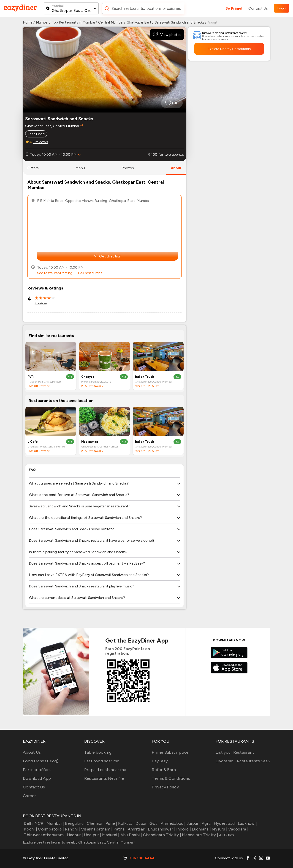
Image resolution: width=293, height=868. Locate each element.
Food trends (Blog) (41, 761)
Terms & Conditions (171, 778)
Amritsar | (137, 829)
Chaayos (88, 377)
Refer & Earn (164, 770)
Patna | (120, 829)
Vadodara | (238, 829)
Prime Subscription (171, 752)
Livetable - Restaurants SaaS (243, 761)
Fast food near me (102, 761)
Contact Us (258, 8)
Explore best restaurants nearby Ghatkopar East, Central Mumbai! (79, 842)
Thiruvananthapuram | (44, 835)
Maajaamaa (90, 442)
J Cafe (33, 442)
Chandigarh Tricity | (162, 835)
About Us (32, 752)
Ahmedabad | (173, 823)
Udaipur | (92, 835)
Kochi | (30, 829)
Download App (37, 778)
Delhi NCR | (34, 823)
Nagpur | (74, 835)
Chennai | (95, 823)
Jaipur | (193, 823)
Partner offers (37, 770)
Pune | (111, 823)
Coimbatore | (50, 829)
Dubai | (142, 823)
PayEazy (160, 761)
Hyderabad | (225, 823)
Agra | (207, 823)
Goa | (154, 823)
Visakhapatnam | (96, 829)
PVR (31, 377)
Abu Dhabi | (131, 835)
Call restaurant (90, 273)
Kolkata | (126, 823)
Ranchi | (72, 829)
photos (128, 168)
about (176, 168)
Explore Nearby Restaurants (229, 49)
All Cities (226, 835)
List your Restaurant (235, 752)
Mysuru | (219, 829)
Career (30, 796)
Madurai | (110, 835)
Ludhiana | (201, 829)
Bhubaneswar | (161, 829)
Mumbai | (55, 823)
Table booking (98, 752)
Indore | (183, 829)
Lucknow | (247, 823)
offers (33, 168)
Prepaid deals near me (105, 770)
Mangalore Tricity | (200, 835)
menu (80, 168)
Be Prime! (234, 8)
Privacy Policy (165, 787)
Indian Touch (145, 377)
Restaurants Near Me (104, 778)
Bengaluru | (75, 823)
